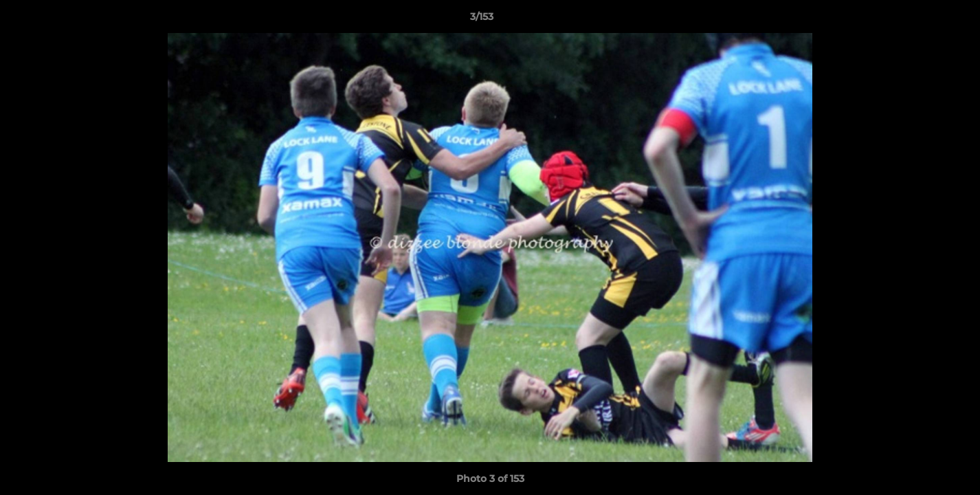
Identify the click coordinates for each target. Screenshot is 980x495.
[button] (922, 20)
